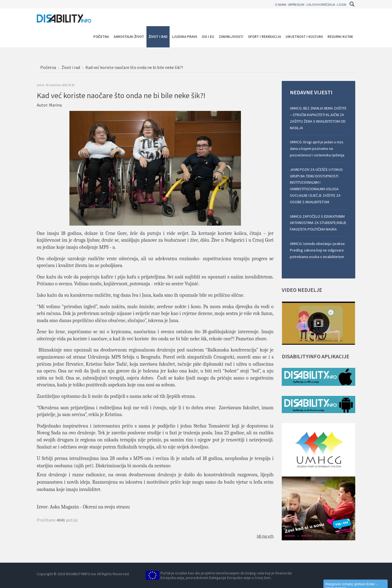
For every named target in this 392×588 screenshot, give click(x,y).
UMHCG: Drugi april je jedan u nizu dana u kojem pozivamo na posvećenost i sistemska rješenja (317, 148)
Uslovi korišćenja (321, 4)
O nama (281, 4)
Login (342, 4)
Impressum (296, 4)
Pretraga (352, 4)
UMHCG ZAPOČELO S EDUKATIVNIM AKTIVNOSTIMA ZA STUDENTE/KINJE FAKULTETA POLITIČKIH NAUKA (318, 223)
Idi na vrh (265, 536)
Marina (55, 105)
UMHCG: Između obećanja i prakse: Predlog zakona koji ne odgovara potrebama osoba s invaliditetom (318, 250)
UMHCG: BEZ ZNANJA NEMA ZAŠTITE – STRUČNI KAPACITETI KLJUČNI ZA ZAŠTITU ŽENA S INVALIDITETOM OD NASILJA (318, 118)
